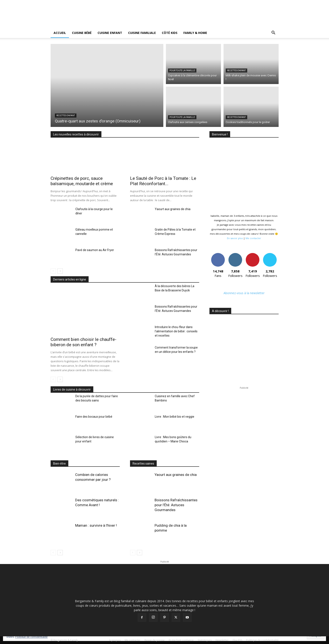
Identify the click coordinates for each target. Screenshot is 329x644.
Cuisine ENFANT (110, 33)
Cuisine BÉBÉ (82, 33)
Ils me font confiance (181, 640)
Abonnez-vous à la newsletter (244, 293)
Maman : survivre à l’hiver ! (96, 525)
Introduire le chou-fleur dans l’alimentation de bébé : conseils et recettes (176, 331)
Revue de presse (155, 640)
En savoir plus (235, 238)
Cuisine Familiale (142, 33)
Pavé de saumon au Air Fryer (95, 250)
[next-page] (60, 271)
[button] (273, 33)
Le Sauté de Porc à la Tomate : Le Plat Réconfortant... (163, 181)
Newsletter (222, 640)
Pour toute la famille (182, 71)
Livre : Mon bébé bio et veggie (175, 417)
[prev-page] (53, 271)
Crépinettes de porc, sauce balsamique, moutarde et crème (82, 181)
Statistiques (205, 640)
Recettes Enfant (66, 116)
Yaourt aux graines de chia (173, 209)
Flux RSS (237, 640)
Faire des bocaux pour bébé (94, 417)
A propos (115, 640)
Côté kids (170, 33)
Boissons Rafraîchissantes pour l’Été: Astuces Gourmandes (176, 505)
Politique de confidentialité (31, 637)
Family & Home (195, 33)
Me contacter (253, 238)
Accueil (60, 33)
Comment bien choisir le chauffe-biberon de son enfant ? (83, 342)
